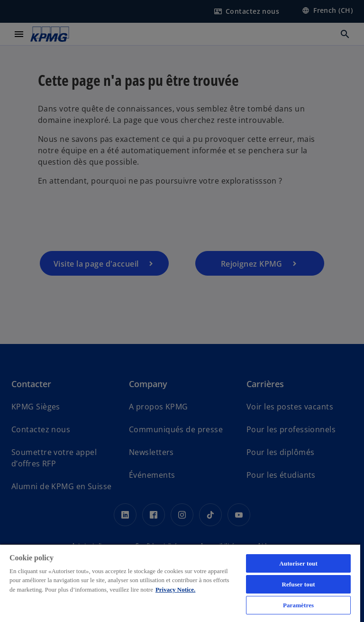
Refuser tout (298, 584)
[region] (180, 583)
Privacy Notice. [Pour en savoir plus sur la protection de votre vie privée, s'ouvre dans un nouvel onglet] (175, 590)
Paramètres (298, 605)
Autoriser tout (298, 563)
